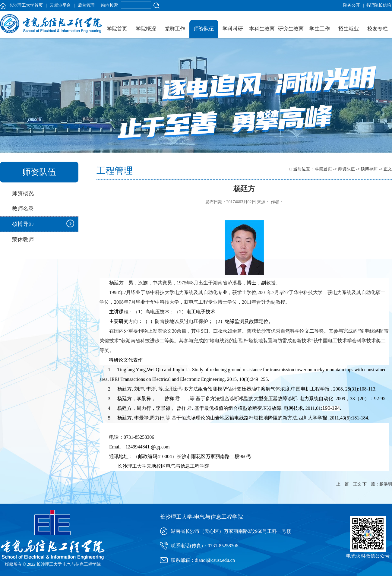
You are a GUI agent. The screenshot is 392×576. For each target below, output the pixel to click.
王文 (357, 484)
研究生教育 (291, 29)
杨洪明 (386, 484)
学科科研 (233, 29)
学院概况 (146, 29)
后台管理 (86, 5)
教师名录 (23, 209)
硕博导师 (23, 224)
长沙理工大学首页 (26, 5)
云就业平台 (60, 5)
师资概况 (23, 193)
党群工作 (175, 29)
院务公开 (352, 5)
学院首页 (117, 29)
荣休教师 (23, 239)
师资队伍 (204, 29)
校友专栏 (378, 29)
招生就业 (349, 29)
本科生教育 (262, 29)
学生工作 (320, 29)
